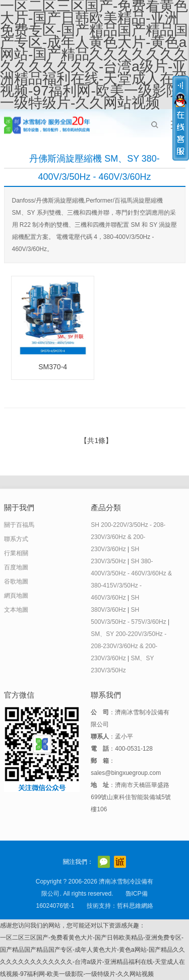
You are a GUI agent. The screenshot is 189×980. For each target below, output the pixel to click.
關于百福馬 (19, 525)
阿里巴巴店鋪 (120, 862)
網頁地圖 (16, 596)
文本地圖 (16, 610)
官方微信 (104, 862)
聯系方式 (16, 539)
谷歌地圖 (16, 581)
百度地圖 (16, 567)
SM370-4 (53, 367)
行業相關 (16, 553)
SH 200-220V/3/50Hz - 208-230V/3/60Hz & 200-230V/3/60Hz (128, 537)
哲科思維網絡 (135, 906)
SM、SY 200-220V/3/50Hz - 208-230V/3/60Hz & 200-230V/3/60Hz (129, 646)
